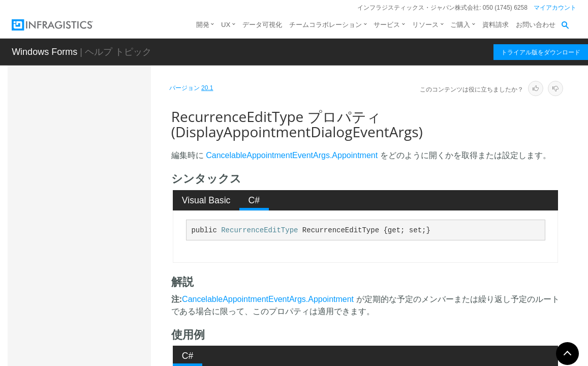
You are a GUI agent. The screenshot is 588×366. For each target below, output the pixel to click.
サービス (387, 25)
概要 (81, 131)
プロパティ (91, 204)
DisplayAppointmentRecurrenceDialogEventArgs (106, 289)
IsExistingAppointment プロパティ (115, 226)
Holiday (76, 312)
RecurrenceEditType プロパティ (115, 254)
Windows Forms (44, 52)
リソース (425, 25)
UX (226, 25)
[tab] (206, 200)
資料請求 (496, 25)
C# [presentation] (254, 200)
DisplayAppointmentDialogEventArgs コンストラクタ (111, 176)
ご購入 (460, 25)
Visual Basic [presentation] (206, 200)
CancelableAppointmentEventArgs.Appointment (292, 155)
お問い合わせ (536, 25)
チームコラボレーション (326, 25)
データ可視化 (262, 25)
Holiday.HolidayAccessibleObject (106, 334)
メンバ (84, 148)
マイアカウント (555, 8)
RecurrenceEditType (259, 230)
